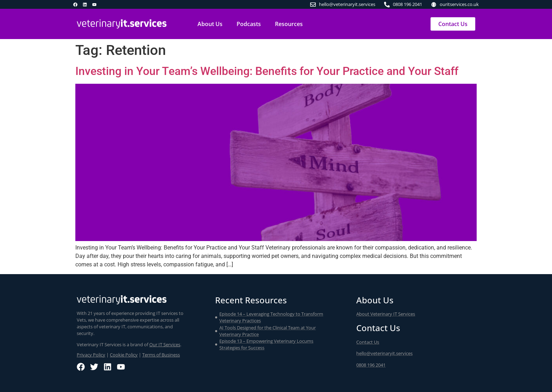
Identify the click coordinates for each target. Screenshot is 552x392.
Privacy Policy (91, 355)
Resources (289, 24)
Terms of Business (161, 355)
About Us (210, 24)
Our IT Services (165, 344)
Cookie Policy (124, 355)
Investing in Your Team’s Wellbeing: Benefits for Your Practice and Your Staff (267, 71)
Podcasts (249, 24)
